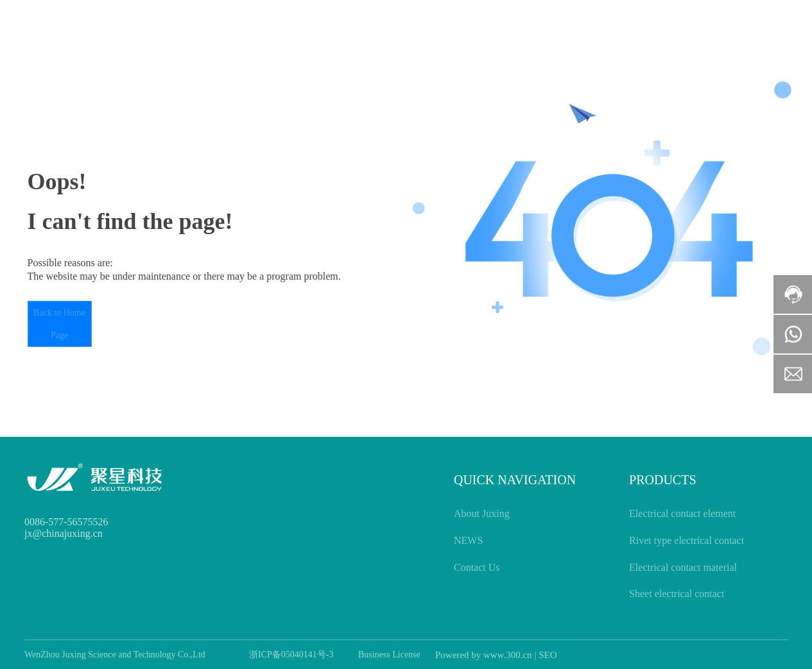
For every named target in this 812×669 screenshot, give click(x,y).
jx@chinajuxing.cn (64, 533)
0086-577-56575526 (66, 522)
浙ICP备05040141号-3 (291, 655)
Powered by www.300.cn (484, 655)
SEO (548, 655)
